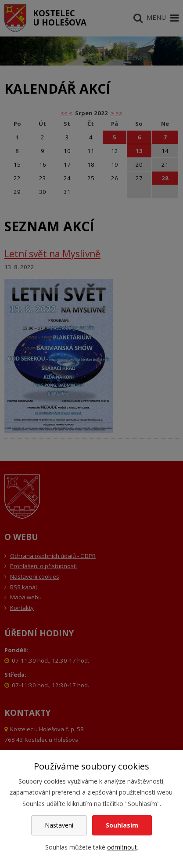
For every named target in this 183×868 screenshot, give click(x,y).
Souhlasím (122, 825)
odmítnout (122, 847)
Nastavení (59, 825)
